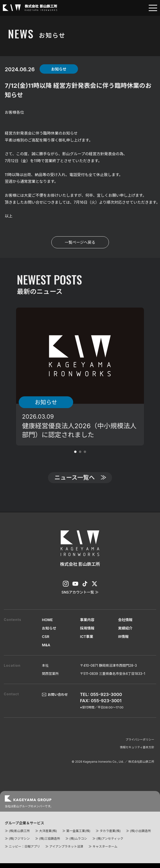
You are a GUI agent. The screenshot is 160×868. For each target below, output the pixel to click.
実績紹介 (125, 634)
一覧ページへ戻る (80, 242)
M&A (46, 651)
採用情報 (87, 634)
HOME (47, 625)
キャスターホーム (105, 852)
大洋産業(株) (48, 836)
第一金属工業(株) (78, 836)
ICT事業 (86, 642)
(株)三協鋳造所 (50, 844)
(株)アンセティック (110, 844)
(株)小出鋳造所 (140, 836)
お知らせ (49, 634)
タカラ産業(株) (110, 836)
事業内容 (87, 625)
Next (154, 377)
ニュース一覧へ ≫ (80, 482)
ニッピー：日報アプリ (24, 852)
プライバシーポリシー (140, 745)
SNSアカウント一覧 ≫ (80, 598)
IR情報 (123, 642)
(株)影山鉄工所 (19, 836)
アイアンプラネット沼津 (66, 852)
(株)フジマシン (19, 844)
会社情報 (125, 625)
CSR (46, 642)
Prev (6, 377)
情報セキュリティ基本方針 (137, 753)
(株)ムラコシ (78, 844)
